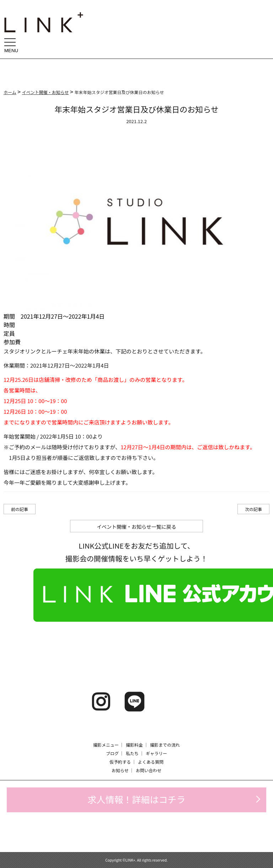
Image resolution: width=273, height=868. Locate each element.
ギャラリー (156, 753)
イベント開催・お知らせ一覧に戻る (136, 527)
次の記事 (253, 509)
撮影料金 (134, 745)
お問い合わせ (149, 770)
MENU (12, 46)
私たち (132, 753)
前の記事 (20, 509)
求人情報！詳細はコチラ (136, 799)
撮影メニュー (106, 745)
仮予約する (120, 762)
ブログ (112, 753)
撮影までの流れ (165, 745)
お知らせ (120, 770)
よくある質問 (151, 762)
